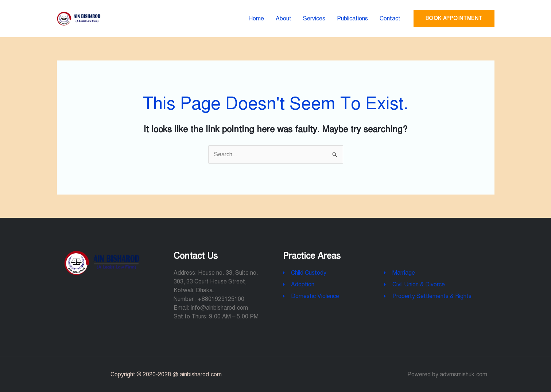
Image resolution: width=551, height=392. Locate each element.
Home (256, 19)
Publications (352, 19)
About (284, 19)
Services (314, 19)
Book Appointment (454, 18)
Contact (390, 19)
